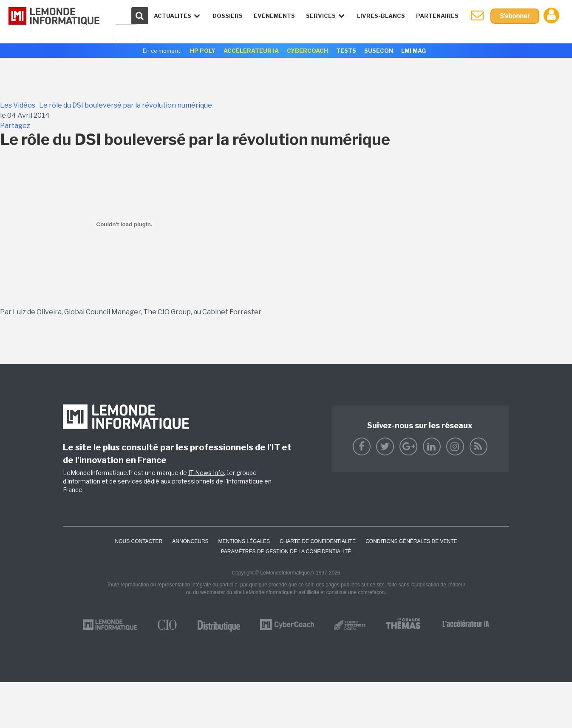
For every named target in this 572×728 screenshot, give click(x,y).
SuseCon (379, 51)
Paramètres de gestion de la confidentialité (286, 552)
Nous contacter (139, 541)
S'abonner (515, 16)
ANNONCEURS (190, 541)
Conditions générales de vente (411, 541)
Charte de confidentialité (318, 541)
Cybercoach (307, 51)
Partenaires (437, 16)
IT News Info (206, 473)
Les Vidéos (18, 105)
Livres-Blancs (381, 16)
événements (274, 16)
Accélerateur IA (251, 51)
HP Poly (203, 51)
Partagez (15, 126)
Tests (346, 51)
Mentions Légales (244, 541)
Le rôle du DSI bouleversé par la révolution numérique (126, 105)
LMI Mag (413, 51)
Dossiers (228, 16)
